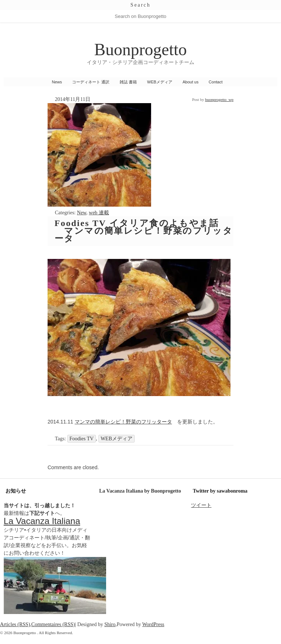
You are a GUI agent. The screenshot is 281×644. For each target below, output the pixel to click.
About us (190, 82)
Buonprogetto (141, 50)
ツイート (201, 505)
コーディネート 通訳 (91, 82)
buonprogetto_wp (219, 99)
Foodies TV (82, 439)
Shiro (110, 624)
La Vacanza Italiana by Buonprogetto (140, 491)
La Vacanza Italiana (42, 521)
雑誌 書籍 (128, 82)
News (57, 82)
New (82, 213)
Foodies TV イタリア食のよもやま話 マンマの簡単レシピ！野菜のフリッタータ (144, 231)
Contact (216, 82)
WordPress (153, 624)
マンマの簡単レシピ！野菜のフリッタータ (123, 422)
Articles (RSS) (15, 624)
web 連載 (99, 213)
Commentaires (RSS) (53, 624)
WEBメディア (160, 82)
